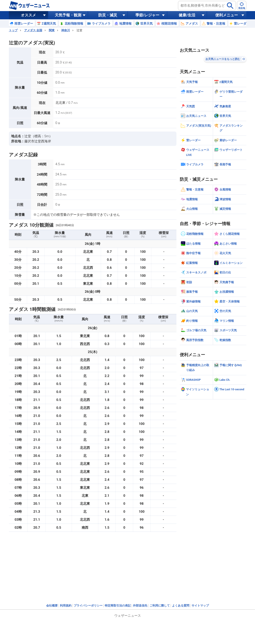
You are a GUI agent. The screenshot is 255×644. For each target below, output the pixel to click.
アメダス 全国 (33, 30)
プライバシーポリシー (88, 606)
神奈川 (66, 30)
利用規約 (66, 606)
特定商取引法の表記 (118, 606)
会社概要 (52, 606)
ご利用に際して (160, 606)
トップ (13, 30)
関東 (52, 30)
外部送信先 (140, 606)
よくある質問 (181, 606)
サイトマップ (200, 606)
